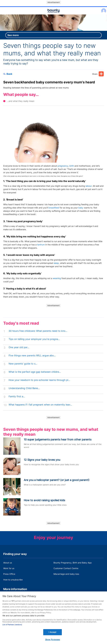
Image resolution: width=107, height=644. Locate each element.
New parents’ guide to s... (23, 364)
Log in (103, 9)
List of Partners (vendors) (12, 630)
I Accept (52, 637)
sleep (56, 263)
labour (89, 186)
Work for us (9, 568)
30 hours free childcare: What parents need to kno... (38, 331)
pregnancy (63, 166)
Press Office (9, 574)
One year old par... (19, 347)
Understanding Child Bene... (24, 388)
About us (8, 563)
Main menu (53, 15)
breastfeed (54, 208)
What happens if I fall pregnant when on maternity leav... (40, 405)
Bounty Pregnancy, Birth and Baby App (73, 563)
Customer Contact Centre (66, 568)
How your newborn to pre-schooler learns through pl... (39, 380)
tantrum (41, 245)
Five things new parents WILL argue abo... (32, 356)
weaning (57, 278)
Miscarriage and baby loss (66, 574)
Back (8, 74)
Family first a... (17, 396)
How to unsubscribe (13, 580)
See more (13, 35)
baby (81, 208)
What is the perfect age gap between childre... (35, 372)
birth (72, 166)
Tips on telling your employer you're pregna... (34, 339)
